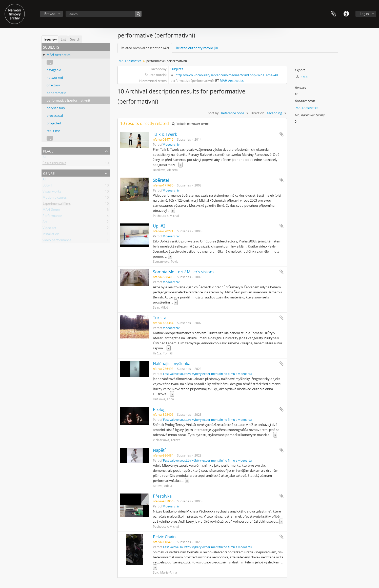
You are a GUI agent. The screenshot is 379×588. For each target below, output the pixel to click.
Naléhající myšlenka (172, 364)
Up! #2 (159, 226)
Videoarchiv (171, 144)
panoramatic (56, 93)
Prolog (159, 409)
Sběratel (161, 180)
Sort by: (214, 113)
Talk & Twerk (165, 134)
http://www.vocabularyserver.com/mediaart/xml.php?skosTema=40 (227, 75)
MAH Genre (51, 211)
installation (51, 235)
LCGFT (47, 186)
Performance (52, 217)
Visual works (52, 192)
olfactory (53, 85)
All (44, 158)
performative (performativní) (68, 100)
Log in (364, 14)
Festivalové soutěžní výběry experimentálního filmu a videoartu (207, 374)
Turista (160, 318)
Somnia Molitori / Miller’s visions (184, 272)
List (63, 39)
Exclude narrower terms (191, 124)
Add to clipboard (282, 134)
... (50, 62)
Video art (49, 229)
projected (54, 123)
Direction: (258, 113)
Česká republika (54, 164)
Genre (49, 173)
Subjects (177, 69)
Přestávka (162, 496)
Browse (50, 14)
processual (55, 116)
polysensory (56, 108)
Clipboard (333, 14)
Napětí (159, 450)
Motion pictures (55, 198)
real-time (53, 131)
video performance (57, 241)
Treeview (50, 39)
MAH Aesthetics (58, 55)
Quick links (346, 14)
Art (45, 223)
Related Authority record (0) (197, 48)
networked (55, 78)
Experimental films (57, 204)
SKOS (302, 77)
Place (48, 151)
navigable (54, 70)
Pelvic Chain (164, 537)
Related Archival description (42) (145, 48)
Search (75, 39)
